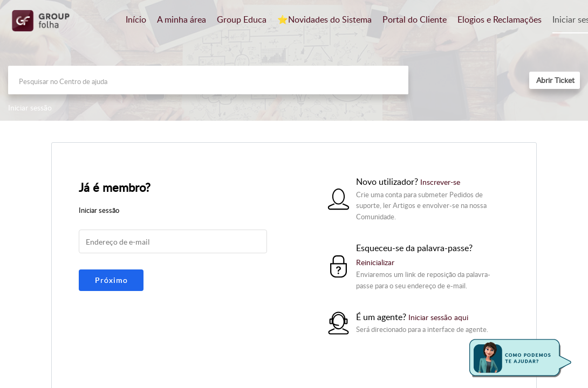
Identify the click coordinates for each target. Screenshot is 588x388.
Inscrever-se (440, 182)
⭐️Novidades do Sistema (324, 19)
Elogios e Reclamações (500, 19)
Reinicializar (375, 262)
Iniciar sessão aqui (438, 317)
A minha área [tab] (182, 19)
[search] (208, 80)
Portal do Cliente (415, 19)
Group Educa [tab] (242, 19)
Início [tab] (136, 19)
